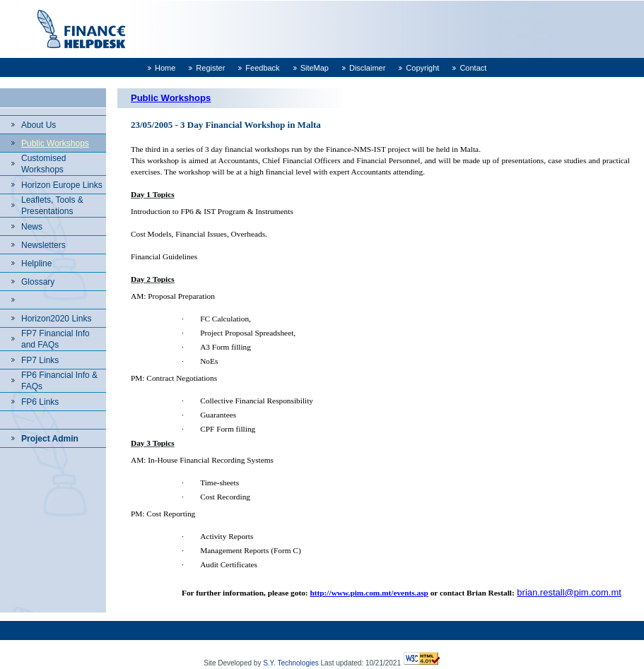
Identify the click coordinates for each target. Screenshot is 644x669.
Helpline (36, 264)
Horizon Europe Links (62, 185)
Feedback (262, 68)
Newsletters (43, 245)
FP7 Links (40, 360)
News (32, 227)
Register (210, 68)
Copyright (422, 68)
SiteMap (315, 68)
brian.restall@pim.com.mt (569, 592)
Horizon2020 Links (56, 319)
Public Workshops (55, 143)
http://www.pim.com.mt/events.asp (369, 593)
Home (165, 68)
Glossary (38, 282)
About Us (39, 125)
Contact (473, 68)
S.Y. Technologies (291, 663)
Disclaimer (367, 68)
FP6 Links (40, 402)
